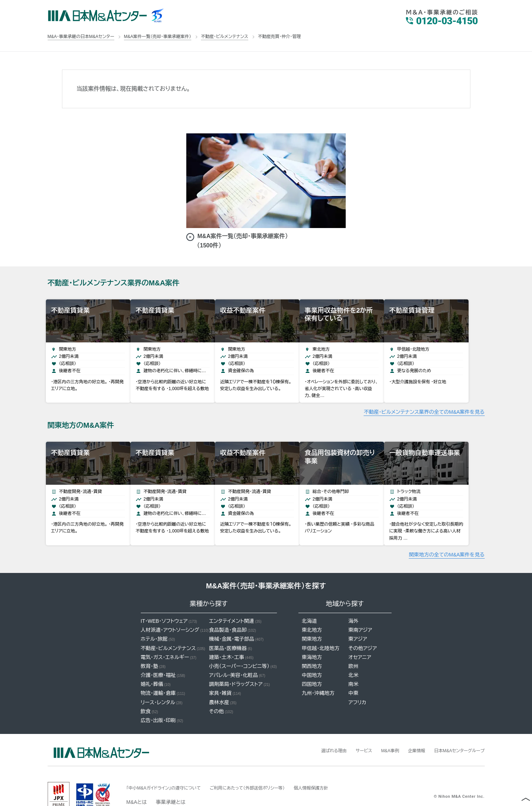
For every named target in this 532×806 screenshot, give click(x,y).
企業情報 (407, 732)
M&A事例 (377, 732)
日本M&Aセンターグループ (455, 732)
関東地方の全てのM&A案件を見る (447, 537)
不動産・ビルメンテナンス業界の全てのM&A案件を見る (424, 403)
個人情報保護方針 (339, 770)
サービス (348, 732)
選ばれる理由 (315, 732)
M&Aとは (137, 784)
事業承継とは (171, 784)
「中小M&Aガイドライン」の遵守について (170, 770)
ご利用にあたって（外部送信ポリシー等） (266, 770)
